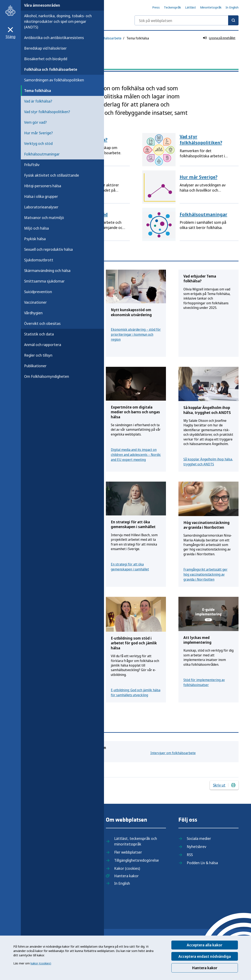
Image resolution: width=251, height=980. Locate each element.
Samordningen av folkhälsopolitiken (54, 80)
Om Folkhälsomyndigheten (47, 376)
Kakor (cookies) (127, 868)
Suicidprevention (38, 292)
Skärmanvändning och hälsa (47, 270)
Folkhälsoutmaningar (42, 154)
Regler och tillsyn (38, 355)
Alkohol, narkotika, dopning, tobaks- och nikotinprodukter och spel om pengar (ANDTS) (58, 21)
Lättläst (190, 7)
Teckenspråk (172, 7)
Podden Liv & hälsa (202, 863)
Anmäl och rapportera (43, 345)
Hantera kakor (205, 968)
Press (156, 7)
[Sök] (233, 20)
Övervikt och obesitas (42, 323)
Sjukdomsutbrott (39, 260)
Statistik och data (39, 334)
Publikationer (35, 366)
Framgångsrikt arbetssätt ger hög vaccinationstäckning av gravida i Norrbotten (205, 574)
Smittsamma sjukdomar (44, 281)
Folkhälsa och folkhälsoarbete (51, 69)
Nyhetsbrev (197, 847)
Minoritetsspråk (211, 7)
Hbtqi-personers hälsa (43, 186)
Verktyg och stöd (38, 143)
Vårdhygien (33, 313)
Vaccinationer (35, 302)
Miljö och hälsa (36, 228)
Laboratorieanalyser (41, 207)
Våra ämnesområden (42, 5)
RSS (190, 855)
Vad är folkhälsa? (38, 101)
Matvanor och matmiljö (44, 218)
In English (232, 7)
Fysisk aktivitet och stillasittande (52, 175)
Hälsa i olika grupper (41, 196)
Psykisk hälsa (35, 239)
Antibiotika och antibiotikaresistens (54, 38)
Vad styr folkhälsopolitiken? (47, 112)
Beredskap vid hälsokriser (45, 48)
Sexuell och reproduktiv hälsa (48, 249)
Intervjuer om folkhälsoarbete (173, 753)
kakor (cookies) (41, 963)
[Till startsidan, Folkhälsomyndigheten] (10, 10)
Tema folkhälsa (38, 91)
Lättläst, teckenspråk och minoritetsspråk (136, 841)
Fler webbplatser (128, 852)
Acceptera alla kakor (205, 945)
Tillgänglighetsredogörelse (137, 860)
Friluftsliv (32, 165)
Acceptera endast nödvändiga (205, 956)
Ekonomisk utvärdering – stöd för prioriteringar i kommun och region (136, 334)
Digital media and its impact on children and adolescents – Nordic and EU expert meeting (136, 455)
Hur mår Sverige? (38, 133)
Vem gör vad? (35, 122)
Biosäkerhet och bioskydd (46, 59)
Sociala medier (199, 838)
